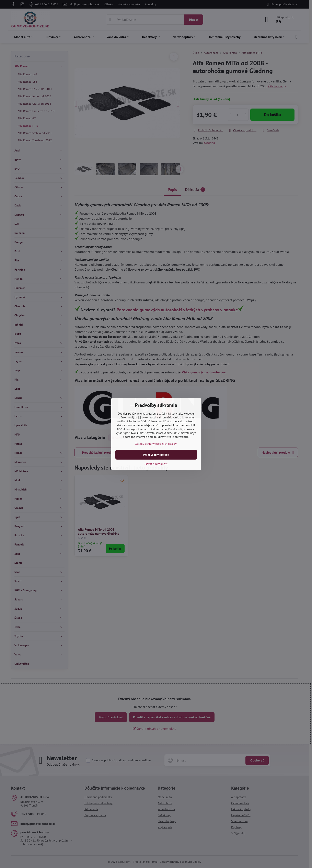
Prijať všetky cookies (156, 455)
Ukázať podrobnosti (156, 464)
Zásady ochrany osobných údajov (156, 444)
